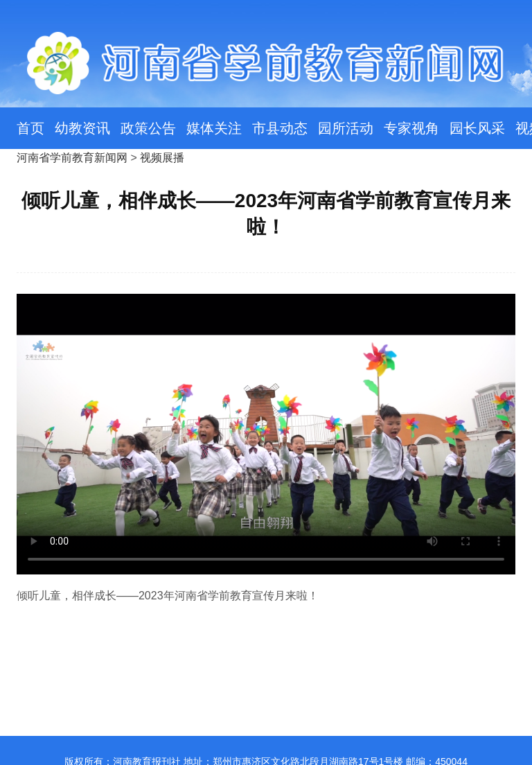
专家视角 (411, 128)
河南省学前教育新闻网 (72, 158)
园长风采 (477, 128)
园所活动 (346, 128)
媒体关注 (214, 128)
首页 (30, 128)
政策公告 (148, 128)
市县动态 (280, 128)
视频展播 (162, 158)
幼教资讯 (82, 128)
